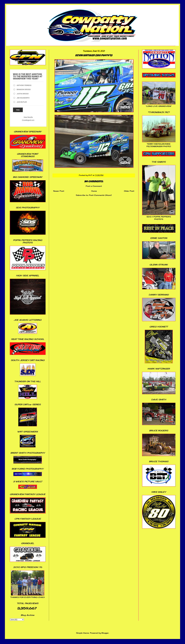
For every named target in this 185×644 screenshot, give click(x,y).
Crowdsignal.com (28, 120)
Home (94, 191)
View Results (28, 117)
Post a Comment (94, 186)
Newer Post (59, 191)
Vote (18, 110)
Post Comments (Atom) (100, 195)
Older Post (129, 191)
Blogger (105, 633)
